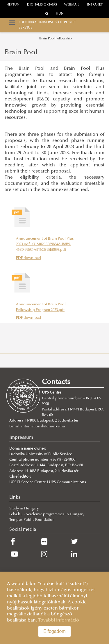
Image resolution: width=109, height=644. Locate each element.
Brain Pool (21, 53)
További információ (59, 620)
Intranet (95, 5)
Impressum (21, 438)
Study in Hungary (24, 509)
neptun (13, 5)
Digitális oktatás (42, 5)
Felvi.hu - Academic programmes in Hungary (47, 514)
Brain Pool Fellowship (56, 39)
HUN (60, 14)
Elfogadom (54, 631)
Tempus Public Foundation (32, 520)
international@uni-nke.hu (43, 427)
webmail (72, 5)
